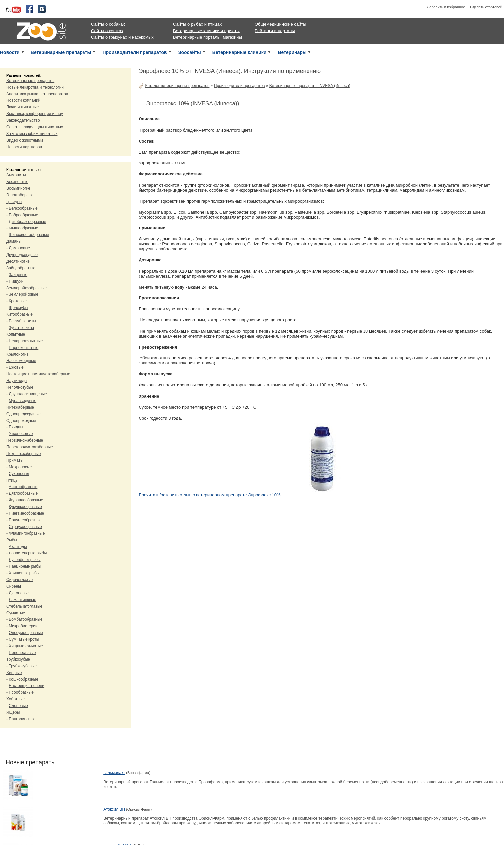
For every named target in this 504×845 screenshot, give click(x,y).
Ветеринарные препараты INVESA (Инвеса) (310, 86)
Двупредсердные (22, 255)
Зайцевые (18, 275)
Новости (10, 52)
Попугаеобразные (25, 520)
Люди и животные (23, 107)
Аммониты (16, 175)
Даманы (14, 241)
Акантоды (18, 547)
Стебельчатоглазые (24, 606)
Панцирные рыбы (25, 566)
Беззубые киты (22, 321)
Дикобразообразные (27, 222)
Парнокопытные (24, 348)
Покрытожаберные (24, 454)
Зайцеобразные (21, 268)
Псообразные (21, 692)
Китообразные (20, 314)
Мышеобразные (23, 228)
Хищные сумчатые (26, 646)
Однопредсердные (24, 414)
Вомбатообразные (26, 619)
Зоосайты (190, 52)
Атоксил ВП (114, 809)
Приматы (15, 460)
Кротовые (18, 301)
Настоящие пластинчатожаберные (38, 374)
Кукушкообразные (25, 507)
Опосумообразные (26, 633)
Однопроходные (21, 421)
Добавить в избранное (446, 7)
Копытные (16, 334)
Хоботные (15, 699)
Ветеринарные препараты (61, 52)
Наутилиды (17, 381)
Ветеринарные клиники (240, 52)
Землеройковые (24, 294)
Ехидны (16, 427)
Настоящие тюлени (27, 686)
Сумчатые (16, 613)
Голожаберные (20, 195)
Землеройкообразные (27, 288)
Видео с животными (25, 140)
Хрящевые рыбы (24, 573)
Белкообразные (23, 208)
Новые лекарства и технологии (35, 87)
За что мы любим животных (32, 134)
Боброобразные (23, 215)
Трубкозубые (18, 659)
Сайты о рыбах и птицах (197, 24)
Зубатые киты (21, 328)
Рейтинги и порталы (275, 31)
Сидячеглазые (20, 580)
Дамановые (19, 248)
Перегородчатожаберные (30, 447)
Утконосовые (21, 434)
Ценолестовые (22, 653)
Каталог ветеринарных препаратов (177, 86)
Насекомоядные (21, 361)
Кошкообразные (24, 679)
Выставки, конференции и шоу (35, 114)
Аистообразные (23, 487)
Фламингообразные (27, 533)
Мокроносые (20, 467)
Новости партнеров (24, 147)
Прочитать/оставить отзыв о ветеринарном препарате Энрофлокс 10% (209, 495)
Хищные (14, 673)
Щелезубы (18, 308)
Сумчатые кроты (24, 639)
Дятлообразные (23, 493)
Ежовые (16, 367)
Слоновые (18, 706)
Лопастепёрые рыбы (28, 553)
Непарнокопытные (26, 341)
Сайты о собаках (108, 24)
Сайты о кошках (107, 31)
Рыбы (12, 540)
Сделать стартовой (486, 7)
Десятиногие (18, 261)
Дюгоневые (19, 593)
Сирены (14, 586)
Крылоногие (17, 354)
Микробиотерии (23, 626)
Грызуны (14, 202)
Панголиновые (22, 719)
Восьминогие (18, 188)
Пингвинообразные (26, 513)
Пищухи (16, 281)
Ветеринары (292, 52)
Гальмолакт (114, 773)
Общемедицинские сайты (280, 24)
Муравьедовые (23, 401)
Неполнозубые (20, 387)
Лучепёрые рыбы (25, 560)
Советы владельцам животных (35, 127)
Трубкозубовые (23, 666)
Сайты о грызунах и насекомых (122, 37)
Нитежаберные (20, 407)
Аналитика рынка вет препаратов (37, 94)
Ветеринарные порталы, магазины (207, 37)
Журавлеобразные (26, 500)
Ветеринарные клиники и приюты (206, 31)
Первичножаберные (25, 440)
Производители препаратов (135, 52)
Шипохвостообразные (29, 235)
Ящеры (13, 712)
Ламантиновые (22, 600)
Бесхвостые (17, 182)
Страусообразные (25, 527)
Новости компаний (23, 100)
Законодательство (23, 120)
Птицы (12, 480)
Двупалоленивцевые (28, 394)
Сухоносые (19, 474)
